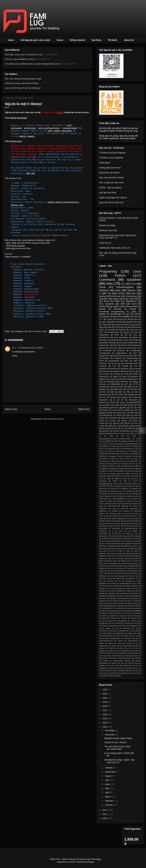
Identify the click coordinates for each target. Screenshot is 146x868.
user (137, 663)
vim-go (116, 431)
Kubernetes (105, 163)
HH (121, 459)
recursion (138, 613)
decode (136, 519)
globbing (127, 546)
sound (102, 426)
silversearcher (107, 636)
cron (115, 366)
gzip (128, 551)
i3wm (121, 556)
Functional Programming (112, 312)
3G (132, 434)
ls (114, 571)
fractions (129, 538)
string (120, 643)
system (106, 317)
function (128, 541)
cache (136, 496)
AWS (134, 436)
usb (130, 663)
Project (110, 319)
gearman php (119, 543)
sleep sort (128, 636)
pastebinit (137, 596)
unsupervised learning (122, 661)
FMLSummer (121, 451)
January (109, 805)
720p (111, 436)
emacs (122, 402)
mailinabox (103, 576)
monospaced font (126, 583)
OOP (117, 335)
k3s (103, 566)
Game (134, 304)
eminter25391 (135, 402)
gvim (113, 551)
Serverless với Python (109, 173)
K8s (136, 332)
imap (139, 408)
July (107, 780)
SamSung (103, 481)
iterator (123, 561)
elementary (103, 533)
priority (130, 606)
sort (136, 423)
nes (110, 588)
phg (108, 603)
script (119, 345)
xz (108, 673)
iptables (109, 561)
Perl (132, 389)
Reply (15, 356)
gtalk (139, 548)
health (119, 553)
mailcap (136, 573)
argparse (135, 488)
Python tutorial (77, 40)
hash (136, 551)
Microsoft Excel (127, 469)
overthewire (134, 593)
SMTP (117, 479)
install (105, 410)
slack (118, 636)
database (19, 331)
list (134, 371)
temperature (122, 653)
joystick (134, 563)
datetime (122, 519)
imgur (122, 558)
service (127, 423)
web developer (105, 671)
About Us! (129, 40)
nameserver (107, 415)
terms (101, 656)
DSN (128, 446)
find (116, 327)
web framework (120, 671)
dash (113, 519)
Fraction (125, 454)
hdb (26, 331)
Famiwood (134, 451)
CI (137, 379)
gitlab (105, 408)
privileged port (107, 608)
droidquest (103, 531)
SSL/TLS (135, 479)
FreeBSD (135, 454)
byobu (108, 496)
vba (110, 666)
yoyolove (103, 299)
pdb (117, 601)
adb (111, 486)
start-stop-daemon (106, 641)
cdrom (102, 501)
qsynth (120, 611)
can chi (111, 498)
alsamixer (129, 486)
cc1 (128, 498)
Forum (60, 40)
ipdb (101, 561)
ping (137, 603)
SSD (135, 361)
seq (117, 628)
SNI (125, 479)
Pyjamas (102, 476)
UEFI (113, 395)
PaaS (129, 471)
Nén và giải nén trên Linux (111, 183)
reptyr (104, 618)
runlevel (118, 623)
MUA (112, 466)
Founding (115, 454)
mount (139, 583)
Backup (124, 441)
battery (105, 493)
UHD (125, 481)
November (110, 735)
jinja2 (101, 563)
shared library (107, 633)
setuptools (122, 631)
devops (120, 319)
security (116, 423)
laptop (101, 568)
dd (129, 519)
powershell (120, 606)
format (121, 538)
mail (117, 573)
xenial (101, 673)
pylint (104, 611)
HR (128, 459)
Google (138, 456)
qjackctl (112, 611)
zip (140, 673)
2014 (105, 723)
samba (104, 626)
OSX (135, 335)
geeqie (130, 543)
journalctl (124, 563)
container (103, 366)
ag (112, 363)
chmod (136, 504)
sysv (118, 651)
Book (106, 301)
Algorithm (130, 322)
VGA (115, 484)
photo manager (119, 603)
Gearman (128, 456)
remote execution (134, 616)
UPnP (135, 481)
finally (104, 538)
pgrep (101, 603)
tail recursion (136, 651)
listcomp (130, 568)
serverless (30, 128)
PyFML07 (127, 474)
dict (110, 524)
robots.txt (135, 621)
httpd (109, 556)
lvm (126, 571)
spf (137, 638)
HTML (136, 459)
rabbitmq (138, 611)
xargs (120, 348)
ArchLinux (134, 330)
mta (103, 586)
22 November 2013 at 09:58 (30, 348)
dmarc (118, 526)
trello (129, 428)
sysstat (110, 651)
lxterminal (135, 571)
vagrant (102, 379)
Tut (109, 293)
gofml (113, 408)
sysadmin (134, 280)
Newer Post (11, 409)
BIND (109, 441)
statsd (101, 643)
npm (136, 415)
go (128, 314)
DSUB (136, 446)
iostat (136, 558)
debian (135, 337)
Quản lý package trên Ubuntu (113, 198)
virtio (112, 668)
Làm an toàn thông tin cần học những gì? (23, 88)
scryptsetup (134, 626)
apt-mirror (115, 488)
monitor (117, 374)
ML (137, 387)
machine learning (134, 413)
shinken (130, 633)
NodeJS (103, 389)
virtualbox (126, 317)
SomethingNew (125, 287)
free (137, 538)
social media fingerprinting (109, 638)
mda (108, 578)
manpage (121, 576)
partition (105, 343)
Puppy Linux (115, 474)
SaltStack (103, 395)
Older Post (84, 409)
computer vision (115, 514)
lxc (140, 371)
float (139, 405)
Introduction (104, 461)
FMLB (111, 356)
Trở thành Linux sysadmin (111, 158)
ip (112, 410)
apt (119, 363)
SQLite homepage (19, 118)
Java (108, 464)
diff (116, 524)
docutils (135, 526)
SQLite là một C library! (115, 742)
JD (120, 461)
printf (101, 421)
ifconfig (136, 556)
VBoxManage (104, 484)
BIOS (116, 441)
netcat (119, 415)
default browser (105, 521)
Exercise (103, 384)
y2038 (114, 673)
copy (136, 514)
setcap (112, 631)
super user (116, 646)
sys (128, 648)
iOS (131, 408)
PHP (124, 389)
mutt (126, 374)
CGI (140, 441)
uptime (114, 663)
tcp (113, 653)
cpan (101, 516)
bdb (12, 331)
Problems (118, 358)
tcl (108, 653)
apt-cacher (103, 488)
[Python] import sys (108, 230)
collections (103, 511)
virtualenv (126, 431)
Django (127, 332)
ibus (128, 556)
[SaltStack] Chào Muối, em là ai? (115, 248)
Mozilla (138, 469)
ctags (131, 516)
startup (120, 641)
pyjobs (124, 421)
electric (135, 531)
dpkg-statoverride (131, 528)
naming (102, 588)
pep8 (136, 601)
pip (114, 343)
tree (103, 658)
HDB (14, 243)
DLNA (114, 446)
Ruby (126, 299)
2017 (105, 710)
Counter (118, 444)
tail (100, 428)
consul (128, 514)
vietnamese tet (129, 666)
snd (137, 636)
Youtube (131, 395)
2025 (105, 690)
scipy (111, 345)
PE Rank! (113, 40)
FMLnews (122, 356)
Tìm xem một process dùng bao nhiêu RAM (117, 748)
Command (107, 280)
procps (121, 343)
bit (127, 493)
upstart (102, 348)
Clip (101, 382)
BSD (136, 317)
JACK (114, 461)
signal (139, 633)
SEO (120, 392)
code (114, 509)
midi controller (108, 581)
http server (124, 340)
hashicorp (103, 553)
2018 (105, 706)
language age (133, 566)
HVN (139, 356)
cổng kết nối (104, 519)
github (111, 546)
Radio (128, 476)
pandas (138, 327)
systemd (134, 376)
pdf (123, 601)
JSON (112, 387)
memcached (117, 578)
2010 (105, 818)
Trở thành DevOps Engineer (112, 153)
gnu (135, 546)
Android (122, 330)
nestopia (119, 588)
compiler (115, 511)
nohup (112, 591)
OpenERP (120, 471)
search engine (105, 628)
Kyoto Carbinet (18, 246)
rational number (108, 613)
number (102, 593)
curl (136, 366)
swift (124, 426)
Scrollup (142, 431)
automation (103, 491)
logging (102, 413)
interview (106, 371)
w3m (136, 431)
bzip (121, 496)
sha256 (138, 631)
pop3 (123, 418)
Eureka (133, 309)
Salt (136, 392)
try (114, 658)
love (109, 571)
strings (129, 643)
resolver (124, 618)
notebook (121, 591)
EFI (137, 449)
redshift (112, 616)
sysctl (136, 648)
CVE (110, 444)
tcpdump (135, 345)
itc (116, 561)
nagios (128, 586)
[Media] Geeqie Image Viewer (118, 738)
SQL (128, 392)
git (123, 327)
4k (100, 436)
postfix (135, 374)
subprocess (103, 646)
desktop (117, 521)
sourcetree (128, 638)
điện (112, 676)
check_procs (117, 504)
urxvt (123, 663)
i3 (115, 556)
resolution (114, 618)
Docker (103, 309)
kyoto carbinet (35, 331)
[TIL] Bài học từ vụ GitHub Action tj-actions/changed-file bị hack (32, 64)
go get (108, 548)
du (113, 531)
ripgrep (110, 621)
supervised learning (131, 646)
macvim (110, 573)
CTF (104, 444)
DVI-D (101, 449)
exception (106, 405)
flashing (112, 538)
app (137, 486)
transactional (70, 128)
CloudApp (111, 382)
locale (101, 571)
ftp (100, 541)
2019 (105, 702)
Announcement (131, 306)
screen (124, 626)
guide (105, 551)
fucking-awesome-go (113, 541)
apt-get (135, 325)
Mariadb (114, 469)
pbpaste (102, 601)
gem (137, 543)
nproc (130, 591)
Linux (137, 271)
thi (125, 656)
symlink (120, 648)
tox (123, 428)
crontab (125, 366)
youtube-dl (124, 673)
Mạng (116, 299)
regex (115, 376)
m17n (101, 573)
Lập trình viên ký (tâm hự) (111, 202)
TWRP (115, 481)
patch (104, 598)
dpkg (101, 327)
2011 (105, 814)
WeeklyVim (131, 301)
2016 (105, 714)
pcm (110, 601)
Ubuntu (131, 290)
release (121, 616)
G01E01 (102, 456)
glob (118, 546)
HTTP (135, 384)
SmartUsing (131, 296)
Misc (110, 284)
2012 (105, 810)
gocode (124, 548)
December (110, 731)
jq (140, 563)
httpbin (102, 556)
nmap (128, 415)
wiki (130, 671)
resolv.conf (104, 423)
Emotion (117, 309)
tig (130, 656)
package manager (116, 596)
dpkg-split (116, 528)
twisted (121, 658)
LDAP (121, 387)
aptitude (125, 488)
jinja (137, 561)
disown (129, 524)
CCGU (121, 293)
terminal (112, 330)
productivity (121, 608)
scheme (137, 314)
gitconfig (102, 546)
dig (122, 524)
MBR (129, 387)
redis (104, 616)
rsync (110, 623)
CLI (123, 284)
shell (123, 304)
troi (109, 658)
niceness (103, 591)
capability (120, 498)
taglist (126, 651)
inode (129, 558)
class (101, 506)
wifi (101, 434)
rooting (102, 623)
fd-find (116, 536)
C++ (101, 319)
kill (119, 410)
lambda (127, 410)
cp (114, 400)
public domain (27, 136)
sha (131, 631)
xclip (137, 671)
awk (104, 397)
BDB (8, 243)
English (102, 356)
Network (104, 290)
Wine (135, 484)
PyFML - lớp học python (110, 188)
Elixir (135, 353)
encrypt (115, 533)
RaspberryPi (114, 361)
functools (138, 541)
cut (122, 400)
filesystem (103, 340)
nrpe (137, 591)
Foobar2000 (104, 454)
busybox (124, 397)
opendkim (112, 593)
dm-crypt (108, 526)
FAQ (110, 451)
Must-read (116, 296)
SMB (109, 479)
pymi (135, 421)
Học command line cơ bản (111, 178)
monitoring (137, 340)
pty (129, 608)
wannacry (121, 668)
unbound (138, 658)
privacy (138, 606)
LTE (133, 464)
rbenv (119, 613)
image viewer (112, 558)
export (117, 405)
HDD (131, 356)
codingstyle (134, 509)
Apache (129, 348)
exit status (126, 533)
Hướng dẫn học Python (110, 168)
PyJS (136, 474)
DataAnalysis (122, 353)
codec (123, 509)
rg (103, 621)
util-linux (106, 431)
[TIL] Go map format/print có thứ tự (20, 59)
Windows (103, 363)
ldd (114, 568)
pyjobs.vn (138, 608)
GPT (126, 384)
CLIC (139, 348)
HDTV (113, 459)
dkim (137, 524)
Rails (112, 392)
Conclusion (124, 382)
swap (111, 648)
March (108, 797)
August (109, 776)
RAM (101, 361)
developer (133, 400)
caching (102, 498)
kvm (139, 319)
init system (137, 369)
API (123, 436)
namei (136, 586)
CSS (101, 332)
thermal (118, 656)
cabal (128, 496)
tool (135, 656)
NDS (104, 471)
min (120, 581)
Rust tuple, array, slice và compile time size (24, 55)
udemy (129, 658)
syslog (102, 651)
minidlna (129, 581)
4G (137, 434)
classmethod (112, 506)
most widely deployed (60, 131)
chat (137, 501)
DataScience (113, 332)
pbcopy (136, 598)
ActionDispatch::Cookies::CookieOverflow (115, 439)
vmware (112, 379)
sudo (124, 376)
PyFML (138, 299)
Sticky (118, 325)
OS (126, 335)
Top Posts (96, 40)
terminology (134, 653)
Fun (134, 284)
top (116, 428)
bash (118, 290)
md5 (101, 578)
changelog (120, 501)
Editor (101, 451)
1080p (114, 434)
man (113, 576)
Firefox (102, 306)
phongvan (113, 418)
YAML (121, 395)
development (128, 521)
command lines (131, 363)
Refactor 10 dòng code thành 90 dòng (21, 83)
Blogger (91, 862)
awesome (115, 491)
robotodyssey (122, 621)
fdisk (125, 405)
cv (138, 516)
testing (108, 428)
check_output (104, 504)
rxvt (135, 623)
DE (140, 444)
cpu (108, 516)
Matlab (102, 314)
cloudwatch (103, 509)
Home (11, 40)
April (107, 792)
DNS (139, 322)
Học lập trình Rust (108, 193)
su (137, 643)
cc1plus (136, 498)
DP (121, 446)
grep (113, 340)
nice (137, 588)
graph (132, 548)
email (109, 327)
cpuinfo (115, 516)
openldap (123, 593)
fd (110, 536)
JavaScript (107, 325)
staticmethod (133, 641)
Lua (140, 464)
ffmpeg (124, 536)
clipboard (125, 506)
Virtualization (116, 314)
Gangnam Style (115, 456)
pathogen (113, 598)
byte (115, 496)
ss (117, 426)
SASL (136, 476)
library (121, 568)
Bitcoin (133, 441)
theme (109, 656)
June (108, 784)
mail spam (126, 573)
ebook (113, 402)
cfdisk (110, 501)
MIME (104, 466)
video (111, 348)
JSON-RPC (134, 461)
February (109, 801)
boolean (113, 397)
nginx (104, 322)
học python (115, 306)
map (130, 576)
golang (102, 296)
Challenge (107, 351)
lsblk (120, 571)
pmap (101, 606)
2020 (105, 698)
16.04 (122, 434)
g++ (103, 543)
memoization (130, 578)
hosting (128, 553)
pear (129, 601)
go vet (116, 548)
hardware (124, 369)
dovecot (103, 402)
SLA (101, 479)
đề (117, 676)
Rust (126, 361)
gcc (109, 543)
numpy (102, 418)
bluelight (135, 493)
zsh (107, 434)
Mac (119, 466)
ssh (126, 345)
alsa (139, 395)
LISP (115, 464)
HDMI (105, 459)
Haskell (102, 387)
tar (103, 653)
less (136, 410)
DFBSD (105, 446)
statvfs (111, 643)
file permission (136, 536)
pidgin (130, 603)
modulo (114, 583)
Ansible (129, 379)
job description (112, 563)
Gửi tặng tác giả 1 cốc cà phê (35, 40)
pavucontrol (125, 598)
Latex (134, 312)
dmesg (126, 526)
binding (120, 493)
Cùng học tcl (105, 243)
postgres (110, 606)
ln (138, 568)
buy (101, 496)
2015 (105, 719)
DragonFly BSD (113, 449)
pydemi (102, 345)
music (110, 586)
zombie (104, 676)
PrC (104, 392)
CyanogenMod (130, 444)
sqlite (44, 331)
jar (131, 561)
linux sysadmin (107, 304)
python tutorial (116, 322)
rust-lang (127, 623)
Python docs (16, 141)
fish (132, 405)
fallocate (102, 536)
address (119, 486)
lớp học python (116, 413)
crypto (123, 516)
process (113, 421)
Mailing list (128, 466)
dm (100, 526)
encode (114, 369)
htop (137, 553)
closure (135, 506)
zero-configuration (49, 128)
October (109, 768)
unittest (105, 661)
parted (128, 596)
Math (117, 301)
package (102, 596)
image (101, 558)
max (137, 576)
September (110, 772)
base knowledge (121, 337)
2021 (105, 694)
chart (129, 501)
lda (109, 568)
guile (129, 327)
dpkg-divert (103, 528)
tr (141, 656)
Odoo (111, 471)
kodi (109, 566)
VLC (121, 484)
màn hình (119, 586)
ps (103, 330)
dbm (14, 248)
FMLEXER (115, 384)
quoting (129, 611)
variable (102, 666)
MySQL (106, 358)
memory (106, 374)
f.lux (136, 533)
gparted (123, 408)
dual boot (123, 531)
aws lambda (127, 491)
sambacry (114, 626)
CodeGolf (121, 351)
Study (102, 287)
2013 (105, 727)
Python (120, 275)
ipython (117, 371)
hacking (130, 319)
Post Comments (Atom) (53, 419)
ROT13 (120, 476)
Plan (139, 389)
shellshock (120, 633)
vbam (117, 666)
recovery (128, 613)
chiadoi (128, 504)
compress (126, 511)
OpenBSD (114, 389)
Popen (104, 474)
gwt (121, 551)
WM (128, 484)
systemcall (134, 426)
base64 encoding (107, 225)
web (121, 379)
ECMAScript (128, 449)
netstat (129, 588)
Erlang (135, 382)
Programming (132, 358)
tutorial (138, 428)
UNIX (126, 325)
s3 (140, 623)
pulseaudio (104, 376)
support (102, 648)
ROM (111, 476)
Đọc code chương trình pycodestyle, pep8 (23, 79)
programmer (133, 343)
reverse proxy (136, 618)
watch (130, 668)
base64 (138, 491)
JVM (101, 464)
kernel (126, 371)
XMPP (104, 486)
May (107, 788)
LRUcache (124, 464)
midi (140, 578)
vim (134, 293)
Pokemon (138, 471)
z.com (133, 673)
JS (125, 461)
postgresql (134, 418)
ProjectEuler (104, 337)
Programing (108, 271)
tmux (115, 317)
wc (137, 668)
